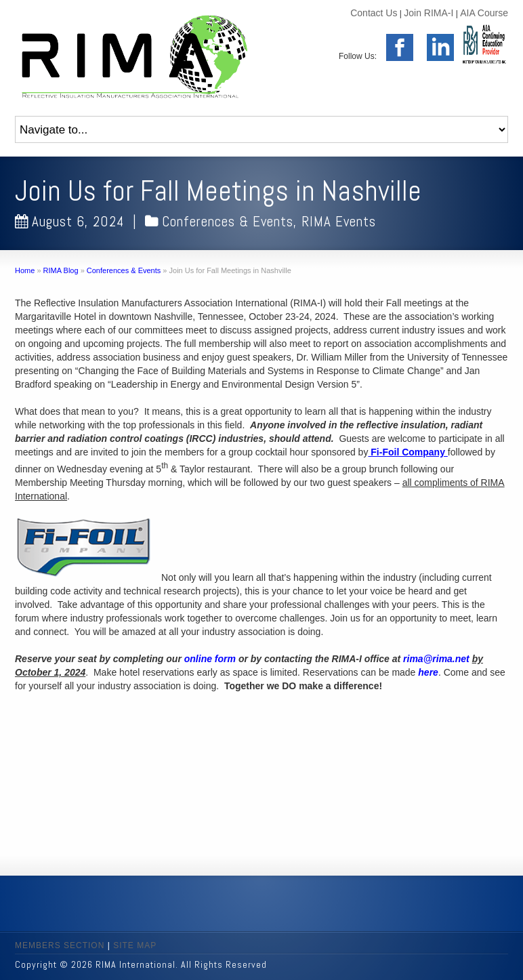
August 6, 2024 (69, 221)
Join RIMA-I (428, 13)
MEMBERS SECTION (60, 945)
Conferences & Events (228, 221)
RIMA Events (339, 221)
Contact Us (374, 13)
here (428, 672)
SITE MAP (135, 945)
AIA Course (484, 13)
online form (211, 659)
